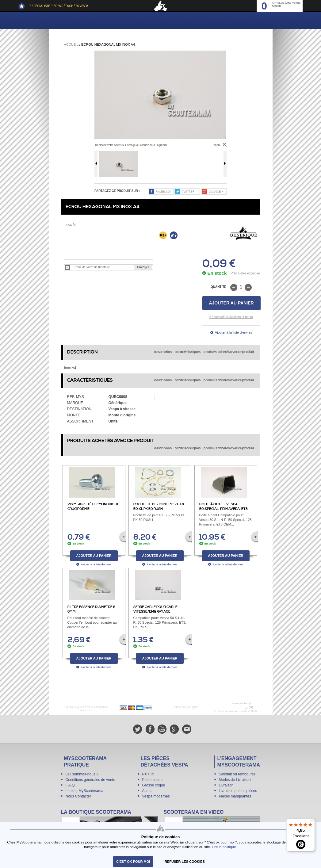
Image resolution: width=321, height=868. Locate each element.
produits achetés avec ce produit (229, 352)
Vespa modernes (156, 796)
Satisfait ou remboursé (237, 774)
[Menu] (311, 822)
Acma (147, 791)
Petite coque (153, 780)
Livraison (226, 785)
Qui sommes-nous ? (82, 774)
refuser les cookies (185, 862)
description (163, 352)
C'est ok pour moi (133, 862)
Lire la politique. (224, 847)
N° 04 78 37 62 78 (231, 708)
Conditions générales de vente (90, 780)
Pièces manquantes (235, 796)
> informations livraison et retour (231, 317)
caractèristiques (188, 352)
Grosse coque (154, 785)
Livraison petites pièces (238, 791)
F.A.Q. (71, 785)
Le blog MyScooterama (84, 791)
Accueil (71, 44)
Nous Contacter (78, 796)
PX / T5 (148, 774)
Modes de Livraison (235, 780)
